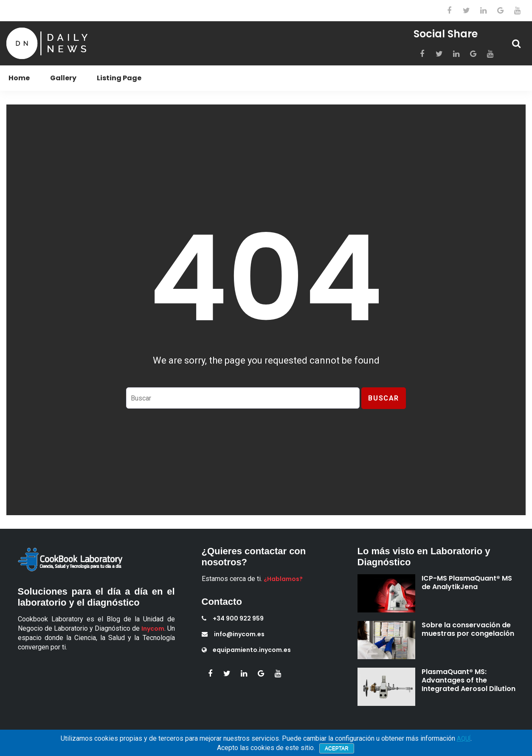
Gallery (63, 78)
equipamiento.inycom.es (246, 650)
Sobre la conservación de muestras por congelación (468, 629)
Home (19, 78)
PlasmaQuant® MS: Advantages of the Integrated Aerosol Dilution (469, 680)
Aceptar (337, 748)
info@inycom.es (233, 634)
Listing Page (119, 78)
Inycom (153, 629)
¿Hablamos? (283, 579)
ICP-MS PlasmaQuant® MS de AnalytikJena (467, 583)
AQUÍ (464, 739)
